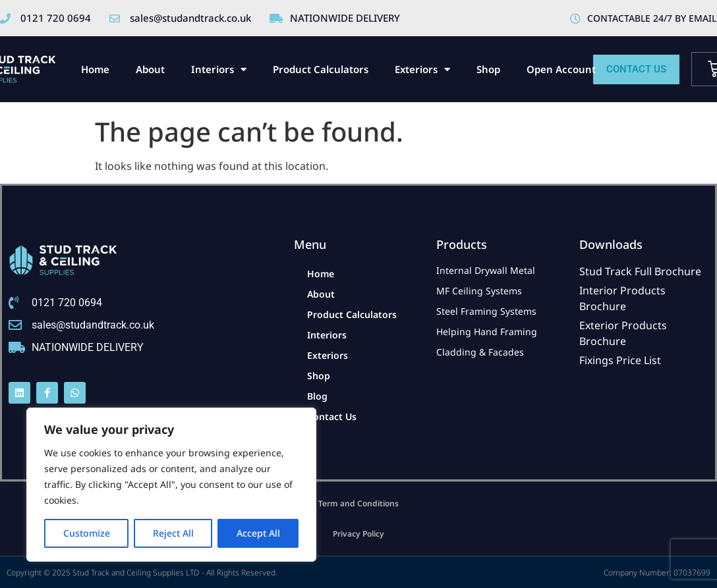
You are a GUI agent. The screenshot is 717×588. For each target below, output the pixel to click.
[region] (171, 485)
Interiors (219, 69)
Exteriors (422, 69)
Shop (488, 69)
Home (95, 69)
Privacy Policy (358, 534)
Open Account (561, 69)
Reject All (173, 533)
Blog (317, 396)
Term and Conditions (358, 503)
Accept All (258, 533)
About (150, 69)
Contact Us (332, 416)
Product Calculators (321, 69)
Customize (87, 533)
